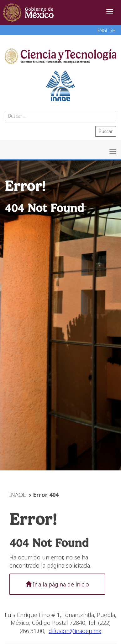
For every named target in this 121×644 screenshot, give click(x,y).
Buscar (106, 131)
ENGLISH (106, 30)
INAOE (18, 495)
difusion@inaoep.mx (75, 631)
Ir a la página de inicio (57, 584)
